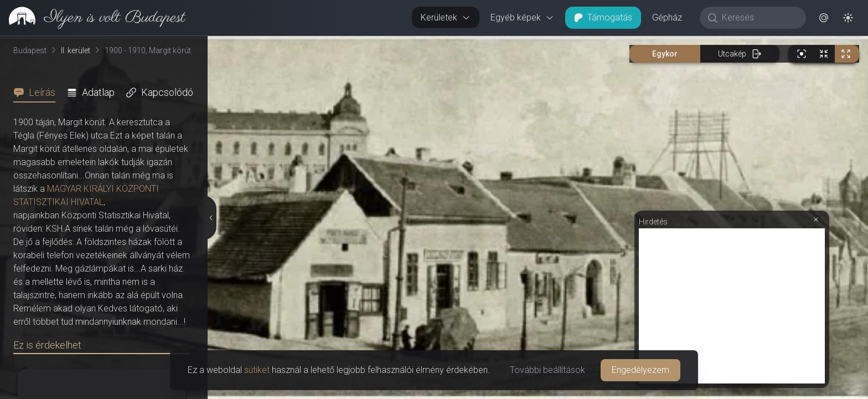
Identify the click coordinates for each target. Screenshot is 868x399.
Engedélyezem (640, 370)
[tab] (38, 93)
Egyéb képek (522, 17)
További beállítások (547, 370)
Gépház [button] (667, 17)
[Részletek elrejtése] (210, 218)
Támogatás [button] (603, 17)
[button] (824, 18)
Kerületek (446, 17)
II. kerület (76, 50)
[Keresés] (759, 18)
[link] (93, 18)
